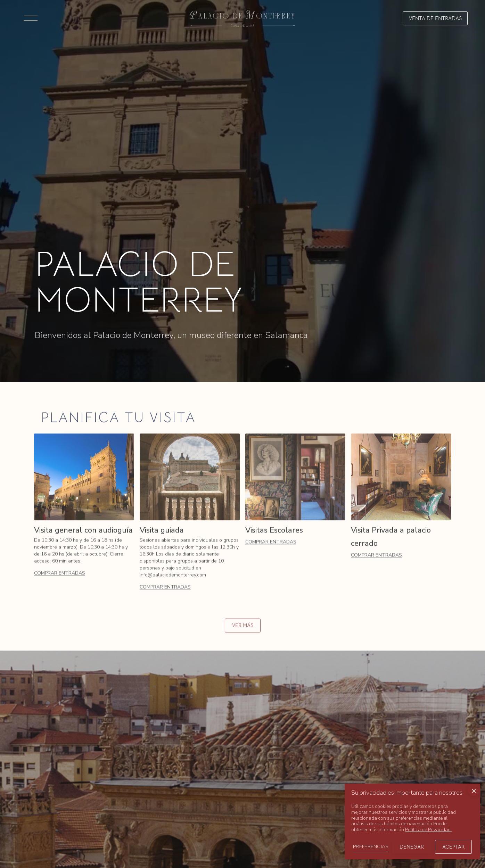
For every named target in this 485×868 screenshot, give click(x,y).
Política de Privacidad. (428, 830)
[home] (243, 18)
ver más (243, 632)
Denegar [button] (412, 847)
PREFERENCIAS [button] (371, 847)
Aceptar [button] (453, 847)
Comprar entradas (60, 580)
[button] (31, 18)
